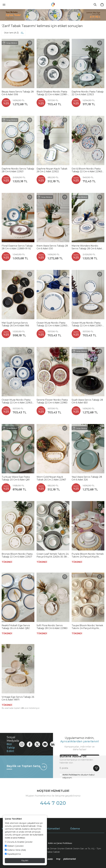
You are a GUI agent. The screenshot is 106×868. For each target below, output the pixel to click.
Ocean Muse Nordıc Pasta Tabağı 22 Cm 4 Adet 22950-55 (52, 324)
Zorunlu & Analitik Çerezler (19, 842)
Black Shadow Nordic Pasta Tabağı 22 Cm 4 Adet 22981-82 (52, 93)
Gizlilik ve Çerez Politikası (15, 838)
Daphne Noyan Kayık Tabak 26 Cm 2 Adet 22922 (52, 170)
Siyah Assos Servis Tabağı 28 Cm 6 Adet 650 (87, 401)
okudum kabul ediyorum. (78, 776)
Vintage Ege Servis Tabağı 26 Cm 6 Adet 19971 (18, 698)
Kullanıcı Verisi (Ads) (15, 850)
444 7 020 (53, 803)
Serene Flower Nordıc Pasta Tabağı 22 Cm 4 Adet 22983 (52, 401)
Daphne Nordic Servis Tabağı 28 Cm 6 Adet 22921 (18, 170)
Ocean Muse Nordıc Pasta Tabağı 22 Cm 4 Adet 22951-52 (87, 324)
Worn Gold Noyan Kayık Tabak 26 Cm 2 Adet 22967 (51, 478)
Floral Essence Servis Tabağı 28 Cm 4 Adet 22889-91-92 (17, 247)
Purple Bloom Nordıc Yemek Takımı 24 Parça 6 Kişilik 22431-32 (88, 555)
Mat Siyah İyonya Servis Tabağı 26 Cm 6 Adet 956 (15, 324)
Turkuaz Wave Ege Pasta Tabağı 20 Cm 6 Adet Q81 (16, 478)
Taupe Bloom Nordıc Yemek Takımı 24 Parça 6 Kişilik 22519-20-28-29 (87, 627)
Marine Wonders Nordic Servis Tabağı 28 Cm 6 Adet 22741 (87, 247)
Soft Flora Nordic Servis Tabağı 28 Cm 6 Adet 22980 (52, 627)
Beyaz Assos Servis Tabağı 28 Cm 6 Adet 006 (18, 93)
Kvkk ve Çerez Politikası (60, 843)
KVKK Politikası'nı (71, 775)
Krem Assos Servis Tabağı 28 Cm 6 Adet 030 (52, 247)
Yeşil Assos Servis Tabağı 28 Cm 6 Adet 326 (87, 478)
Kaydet (25, 861)
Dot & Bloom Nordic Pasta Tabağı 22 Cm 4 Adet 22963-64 (87, 170)
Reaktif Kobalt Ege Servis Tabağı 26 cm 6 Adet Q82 (16, 627)
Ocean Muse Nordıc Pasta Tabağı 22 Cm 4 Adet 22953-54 (17, 401)
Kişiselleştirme (13, 854)
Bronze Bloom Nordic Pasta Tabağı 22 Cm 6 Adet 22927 (17, 555)
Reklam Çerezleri (14, 846)
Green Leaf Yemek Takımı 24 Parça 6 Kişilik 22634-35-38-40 (53, 555)
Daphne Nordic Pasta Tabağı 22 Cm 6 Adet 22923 (88, 93)
